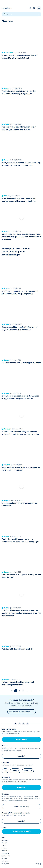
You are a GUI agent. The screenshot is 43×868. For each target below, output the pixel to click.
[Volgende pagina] (31, 691)
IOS (5, 771)
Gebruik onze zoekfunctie (22, 712)
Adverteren (5, 840)
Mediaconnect (6, 856)
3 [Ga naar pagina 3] (23, 691)
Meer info (22, 756)
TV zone (4, 848)
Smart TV (28, 771)
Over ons (4, 843)
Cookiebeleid (5, 861)
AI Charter (5, 859)
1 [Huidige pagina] (16, 691)
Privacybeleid (6, 864)
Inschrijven (21, 788)
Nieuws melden (21, 740)
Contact (4, 846)
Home (3, 838)
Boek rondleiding (21, 807)
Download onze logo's (22, 831)
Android (15, 771)
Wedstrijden (5, 853)
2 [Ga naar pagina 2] (19, 691)
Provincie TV (5, 851)
